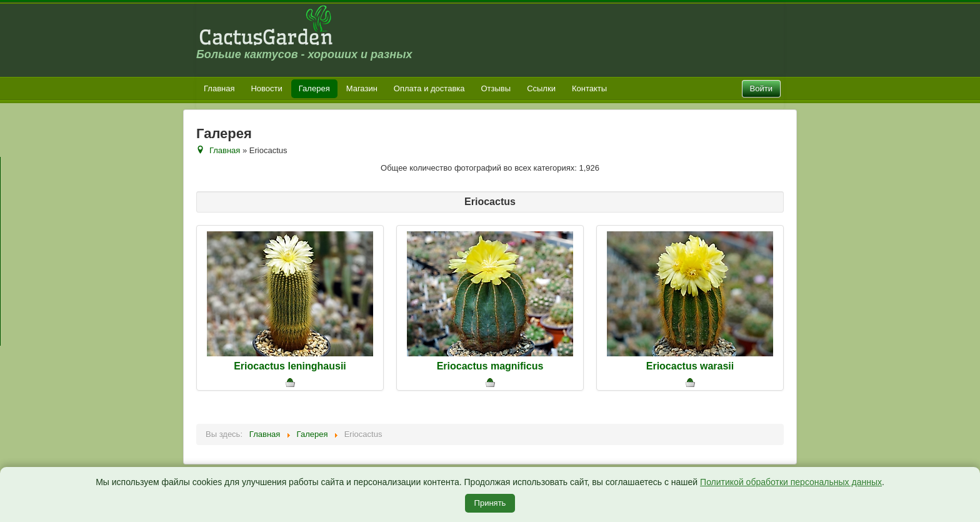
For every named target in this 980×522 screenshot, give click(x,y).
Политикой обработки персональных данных (791, 482)
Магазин (362, 88)
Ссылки (541, 88)
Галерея (314, 88)
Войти (761, 88)
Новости (266, 88)
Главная (219, 88)
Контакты (589, 88)
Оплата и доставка (429, 88)
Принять (490, 503)
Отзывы (496, 88)
